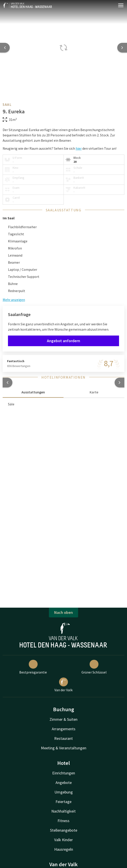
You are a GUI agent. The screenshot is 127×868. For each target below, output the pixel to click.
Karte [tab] (94, 392)
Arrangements (64, 729)
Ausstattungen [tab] (33, 392)
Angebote (64, 783)
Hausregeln (64, 849)
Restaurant (63, 738)
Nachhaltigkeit (63, 811)
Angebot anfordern (63, 341)
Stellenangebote (64, 830)
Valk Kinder (63, 840)
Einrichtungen (64, 773)
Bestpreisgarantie (33, 667)
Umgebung (64, 792)
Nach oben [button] (63, 612)
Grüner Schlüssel (94, 667)
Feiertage (63, 802)
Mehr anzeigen (14, 300)
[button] (8, 383)
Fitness (63, 821)
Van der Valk (63, 685)
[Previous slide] (5, 48)
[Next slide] (122, 48)
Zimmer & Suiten (63, 719)
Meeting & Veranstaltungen (64, 748)
